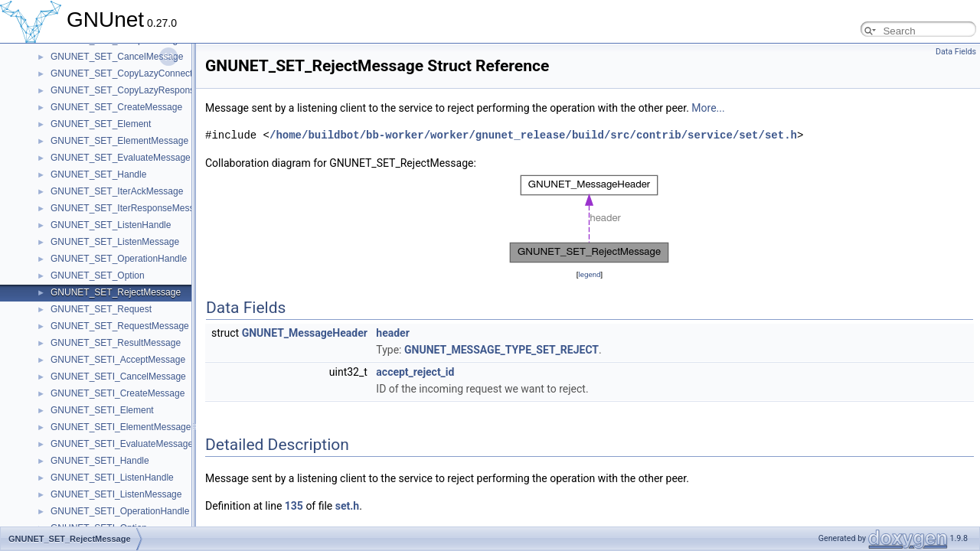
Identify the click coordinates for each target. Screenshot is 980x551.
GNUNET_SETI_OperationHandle (120, 511)
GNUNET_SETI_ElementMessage (121, 427)
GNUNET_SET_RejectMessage (116, 292)
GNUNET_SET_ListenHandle (111, 225)
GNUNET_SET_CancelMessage (117, 57)
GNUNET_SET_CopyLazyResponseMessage (144, 90)
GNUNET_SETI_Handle (100, 461)
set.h (347, 506)
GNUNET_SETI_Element (102, 410)
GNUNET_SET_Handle (98, 174)
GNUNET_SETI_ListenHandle (112, 478)
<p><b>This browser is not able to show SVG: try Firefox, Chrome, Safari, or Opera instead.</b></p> (590, 219)
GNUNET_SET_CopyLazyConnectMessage (140, 73)
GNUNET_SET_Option (98, 275)
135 (294, 506)
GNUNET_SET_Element (101, 124)
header (392, 333)
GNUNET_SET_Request (101, 309)
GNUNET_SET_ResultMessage (116, 343)
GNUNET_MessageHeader (305, 333)
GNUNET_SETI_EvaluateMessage (122, 444)
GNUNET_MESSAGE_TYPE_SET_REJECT (501, 350)
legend (589, 274)
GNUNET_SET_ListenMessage (115, 242)
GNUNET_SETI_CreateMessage (118, 393)
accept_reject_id (415, 372)
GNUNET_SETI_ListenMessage (116, 494)
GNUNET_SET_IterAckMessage (117, 191)
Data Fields (956, 52)
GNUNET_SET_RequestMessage (120, 326)
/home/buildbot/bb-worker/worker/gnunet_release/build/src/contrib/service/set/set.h (533, 135)
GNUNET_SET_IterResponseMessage (130, 208)
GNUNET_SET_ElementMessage (119, 141)
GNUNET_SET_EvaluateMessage (121, 158)
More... (708, 108)
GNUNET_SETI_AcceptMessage (118, 360)
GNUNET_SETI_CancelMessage (118, 377)
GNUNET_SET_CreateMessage (116, 107)
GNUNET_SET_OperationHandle (119, 259)
